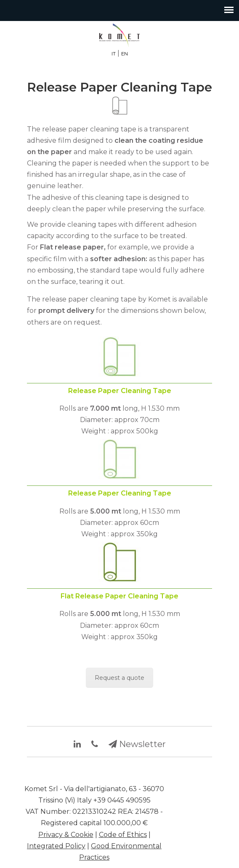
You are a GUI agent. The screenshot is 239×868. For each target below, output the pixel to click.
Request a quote (119, 678)
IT (114, 54)
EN (125, 54)
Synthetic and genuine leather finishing (119, 35)
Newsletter (137, 744)
